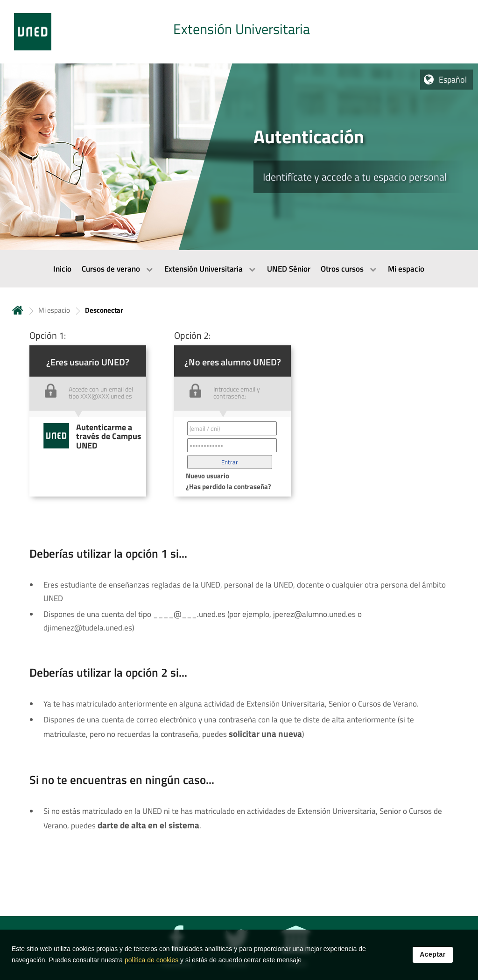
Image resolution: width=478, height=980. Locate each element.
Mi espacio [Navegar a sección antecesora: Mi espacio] (54, 310)
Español (453, 80)
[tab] (239, 32)
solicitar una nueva (265, 734)
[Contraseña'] (232, 445)
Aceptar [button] (433, 954)
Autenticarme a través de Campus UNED (109, 436)
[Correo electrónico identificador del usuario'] (232, 428)
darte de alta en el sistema (148, 825)
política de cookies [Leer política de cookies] (151, 960)
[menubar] (239, 269)
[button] (230, 462)
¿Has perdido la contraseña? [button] (228, 486)
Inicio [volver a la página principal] (18, 310)
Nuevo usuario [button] (207, 476)
